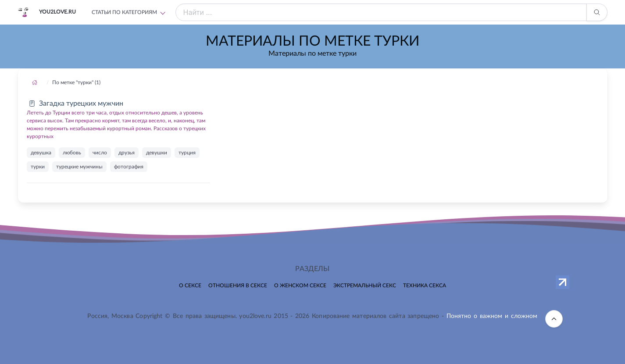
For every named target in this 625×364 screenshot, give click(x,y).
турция (187, 153)
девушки (157, 153)
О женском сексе (300, 285)
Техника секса (425, 285)
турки (38, 167)
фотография (129, 167)
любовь (72, 153)
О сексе (190, 285)
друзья (127, 153)
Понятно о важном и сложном (492, 316)
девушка (41, 153)
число (100, 153)
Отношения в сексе (238, 285)
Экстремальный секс (365, 285)
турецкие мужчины (79, 167)
